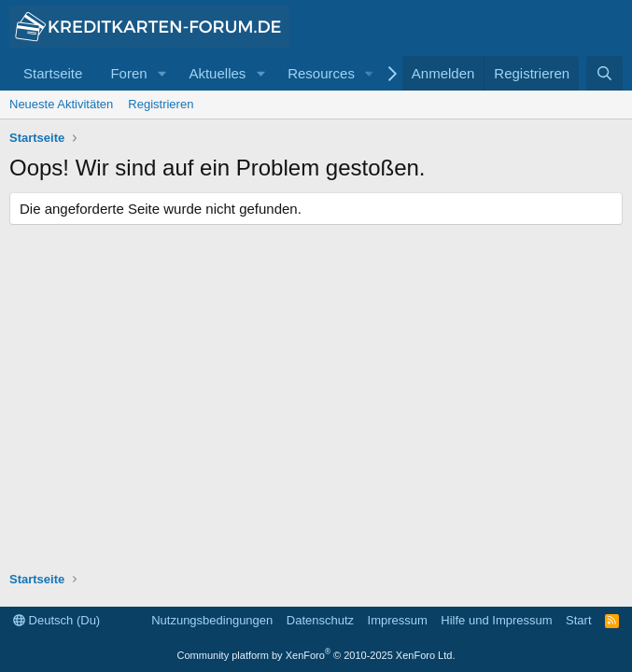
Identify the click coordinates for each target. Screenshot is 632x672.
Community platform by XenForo (316, 655)
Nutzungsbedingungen (212, 620)
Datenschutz (320, 620)
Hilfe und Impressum (496, 620)
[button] (162, 73)
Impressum (398, 620)
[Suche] (604, 73)
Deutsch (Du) (56, 620)
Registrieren (161, 104)
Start (578, 620)
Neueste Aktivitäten (61, 104)
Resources (321, 73)
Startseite (53, 73)
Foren (128, 73)
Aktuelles (217, 73)
